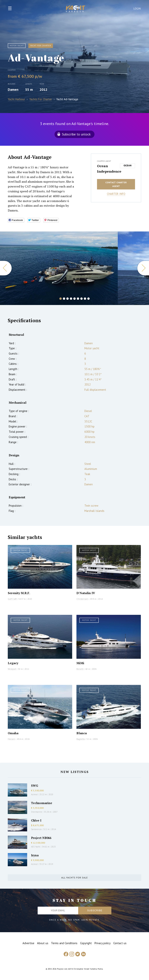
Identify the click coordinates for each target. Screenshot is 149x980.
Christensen (82, 599)
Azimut (34, 794)
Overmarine (37, 812)
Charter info (116, 194)
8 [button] (85, 299)
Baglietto (81, 739)
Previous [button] (6, 268)
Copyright (86, 943)
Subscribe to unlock (76, 134)
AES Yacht (36, 847)
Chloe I (36, 820)
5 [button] (74, 299)
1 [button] (61, 299)
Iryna (35, 855)
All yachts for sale (74, 878)
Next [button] (143, 268)
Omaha (13, 733)
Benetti (80, 669)
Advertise (28, 943)
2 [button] (64, 299)
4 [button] (71, 299)
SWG (35, 786)
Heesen (11, 739)
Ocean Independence (107, 169)
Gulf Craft (12, 599)
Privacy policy (103, 943)
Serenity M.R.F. (19, 593)
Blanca (82, 733)
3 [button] (68, 299)
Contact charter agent (116, 184)
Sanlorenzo (36, 829)
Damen (13, 90)
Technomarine (42, 803)
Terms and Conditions (64, 943)
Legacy (13, 663)
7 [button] (81, 299)
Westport (12, 669)
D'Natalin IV (86, 593)
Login (137, 9)
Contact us (120, 943)
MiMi (80, 663)
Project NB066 (41, 838)
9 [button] (88, 299)
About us (43, 943)
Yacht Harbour (76, 9)
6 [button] (78, 299)
